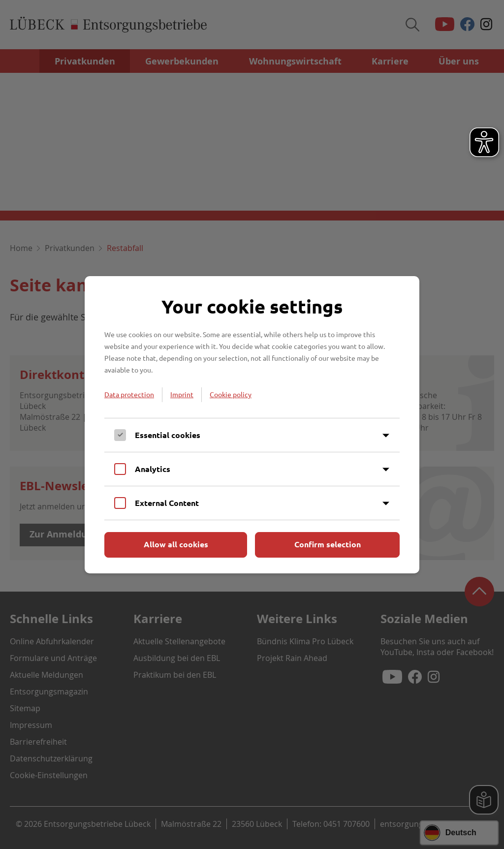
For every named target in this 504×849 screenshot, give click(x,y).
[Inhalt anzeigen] (386, 436)
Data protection (129, 394)
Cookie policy (231, 394)
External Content (167, 503)
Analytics (153, 469)
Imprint (182, 394)
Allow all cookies (176, 544)
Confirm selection (328, 544)
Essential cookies (168, 435)
